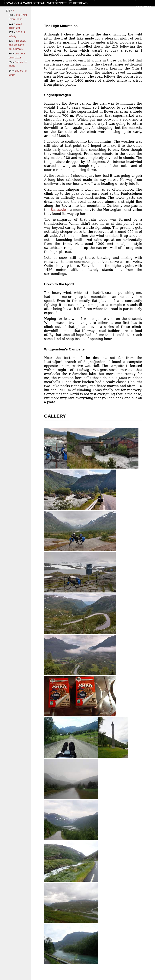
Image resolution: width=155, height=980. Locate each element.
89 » (12, 54)
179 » (12, 32)
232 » (9, 11)
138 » (12, 41)
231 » (12, 15)
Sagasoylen (59, 210)
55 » (12, 62)
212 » (12, 24)
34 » (12, 71)
